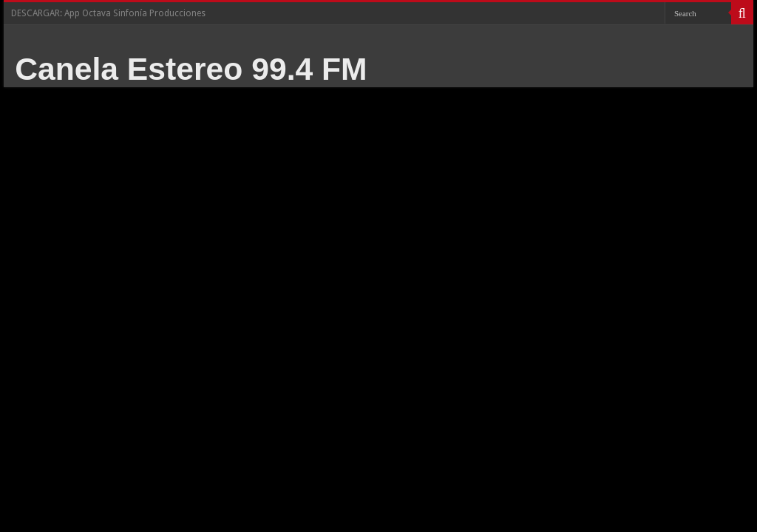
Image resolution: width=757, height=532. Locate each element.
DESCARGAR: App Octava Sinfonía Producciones (108, 13)
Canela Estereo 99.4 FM (191, 69)
